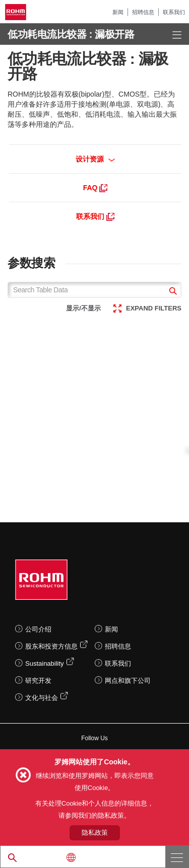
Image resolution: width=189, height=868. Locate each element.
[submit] (172, 292)
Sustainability (45, 663)
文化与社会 (42, 698)
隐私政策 (95, 833)
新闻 (118, 12)
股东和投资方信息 (51, 646)
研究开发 (38, 681)
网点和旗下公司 (128, 681)
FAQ (96, 188)
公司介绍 (38, 629)
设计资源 (96, 159)
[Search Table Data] (94, 290)
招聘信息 (143, 12)
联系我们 (174, 12)
